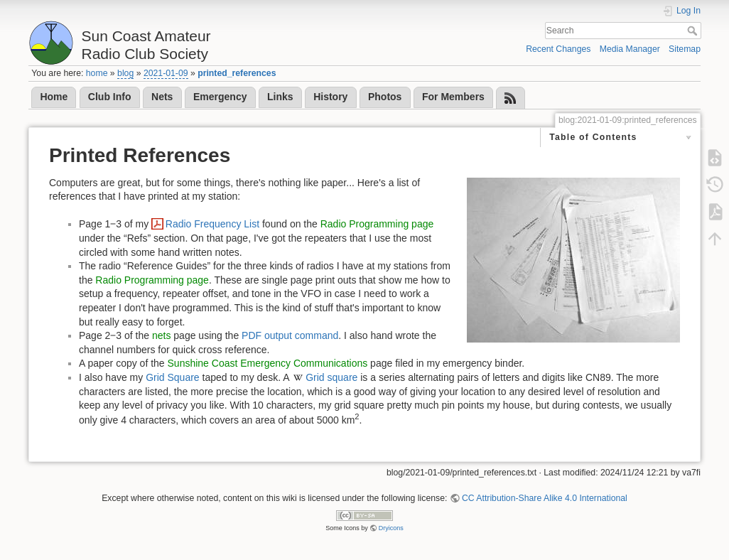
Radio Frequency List (212, 224)
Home (54, 97)
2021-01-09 (166, 73)
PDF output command (290, 335)
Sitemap (685, 49)
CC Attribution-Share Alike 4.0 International (545, 498)
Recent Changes (558, 49)
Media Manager (630, 49)
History (330, 97)
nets (161, 335)
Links (280, 97)
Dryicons (391, 528)
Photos (385, 97)
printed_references (237, 73)
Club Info (110, 97)
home (97, 73)
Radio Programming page (377, 224)
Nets (162, 97)
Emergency (220, 97)
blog (125, 73)
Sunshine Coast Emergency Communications (268, 363)
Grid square (331, 377)
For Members (453, 97)
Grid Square (172, 377)
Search (694, 31)
